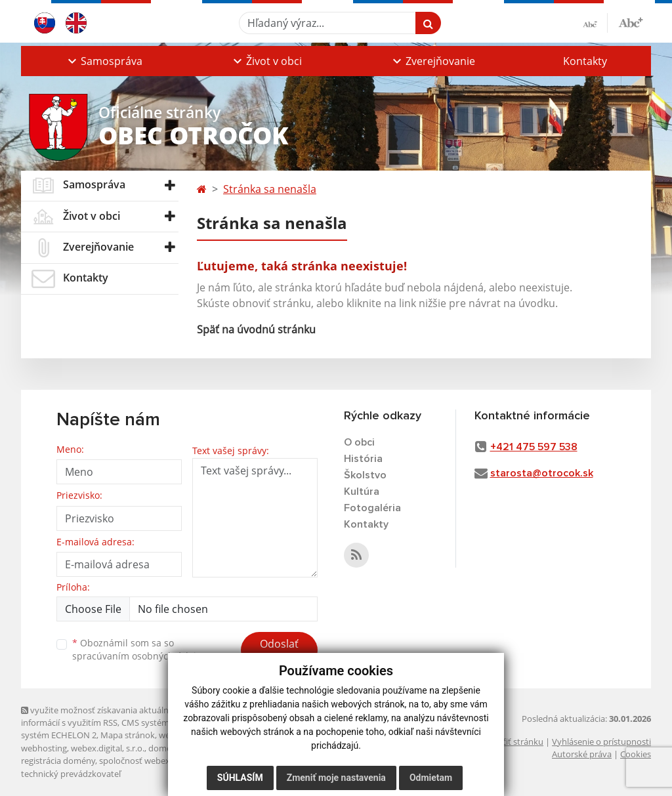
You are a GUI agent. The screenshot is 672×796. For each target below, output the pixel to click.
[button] (104, 61)
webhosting (44, 748)
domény (164, 748)
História (363, 459)
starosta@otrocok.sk (542, 473)
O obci (359, 442)
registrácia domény (58, 761)
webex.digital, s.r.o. (108, 748)
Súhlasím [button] (240, 778)
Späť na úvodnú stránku (256, 329)
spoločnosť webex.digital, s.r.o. (158, 761)
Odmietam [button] (431, 778)
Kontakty (585, 61)
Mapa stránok (128, 735)
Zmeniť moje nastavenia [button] (336, 778)
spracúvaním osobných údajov (139, 656)
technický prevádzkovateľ (71, 774)
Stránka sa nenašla (270, 189)
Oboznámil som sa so (139, 650)
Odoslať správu (279, 652)
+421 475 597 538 (534, 447)
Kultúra (362, 492)
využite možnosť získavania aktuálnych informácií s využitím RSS (102, 716)
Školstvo (365, 475)
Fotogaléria (372, 508)
